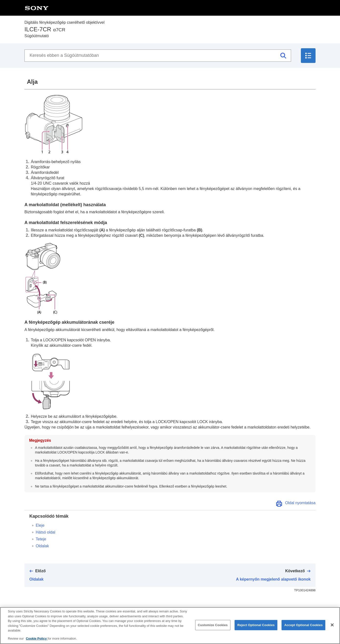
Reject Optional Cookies (256, 629)
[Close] (332, 629)
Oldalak (42, 546)
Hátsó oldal (45, 532)
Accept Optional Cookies (303, 629)
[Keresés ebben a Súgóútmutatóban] (158, 56)
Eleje (40, 525)
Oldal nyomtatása (300, 503)
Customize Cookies (213, 629)
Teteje (41, 539)
